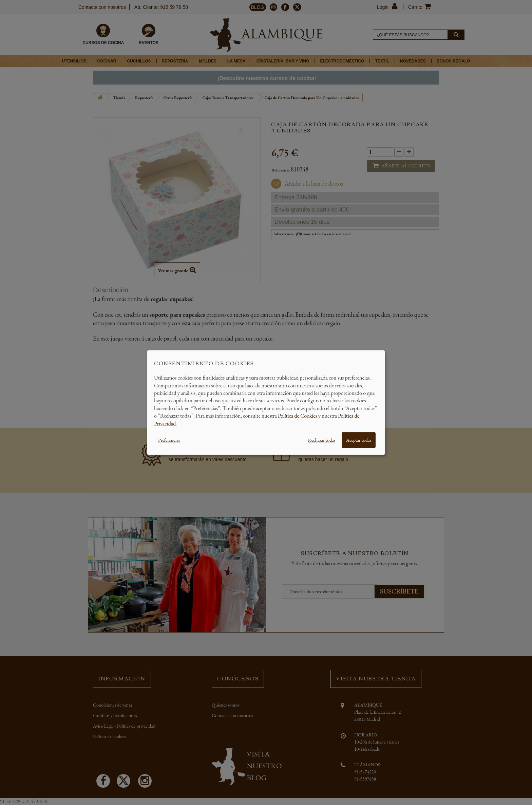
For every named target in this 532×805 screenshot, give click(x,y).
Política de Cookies (298, 416)
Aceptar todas (359, 440)
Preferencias (169, 440)
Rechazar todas (322, 440)
